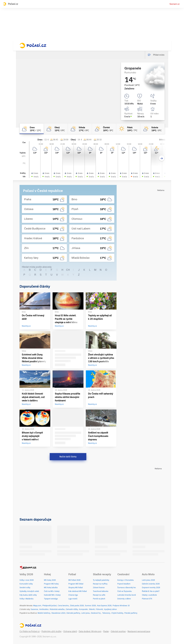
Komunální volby (26, 584)
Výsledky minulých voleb (29, 591)
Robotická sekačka (57, 609)
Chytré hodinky (117, 613)
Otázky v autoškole (149, 595)
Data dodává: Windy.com (90, 631)
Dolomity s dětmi (124, 599)
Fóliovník (99, 609)
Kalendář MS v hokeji (52, 595)
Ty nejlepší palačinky (101, 580)
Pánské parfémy (131, 613)
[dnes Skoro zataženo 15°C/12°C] (32, 129)
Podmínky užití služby (51, 631)
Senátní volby (25, 588)
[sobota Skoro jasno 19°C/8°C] (152, 129)
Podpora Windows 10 (121, 606)
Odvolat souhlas (118, 631)
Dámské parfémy (73, 613)
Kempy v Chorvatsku (126, 580)
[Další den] (162, 158)
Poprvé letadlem (124, 584)
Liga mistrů (73, 599)
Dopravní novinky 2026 (151, 588)
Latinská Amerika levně (127, 595)
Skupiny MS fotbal (76, 588)
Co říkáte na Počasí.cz (30, 631)
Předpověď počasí (49, 606)
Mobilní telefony (44, 613)
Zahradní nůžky (72, 609)
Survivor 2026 (90, 606)
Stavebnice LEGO (58, 613)
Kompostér (83, 609)
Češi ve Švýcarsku (125, 591)
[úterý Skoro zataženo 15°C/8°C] (56, 129)
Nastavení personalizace (139, 631)
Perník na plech (99, 599)
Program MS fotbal (76, 584)
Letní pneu (86, 613)
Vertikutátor (44, 609)
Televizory (106, 613)
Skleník (92, 609)
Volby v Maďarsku (27, 599)
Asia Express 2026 (104, 606)
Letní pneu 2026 (148, 580)
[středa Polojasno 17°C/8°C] (80, 129)
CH (68, 270)
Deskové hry (96, 613)
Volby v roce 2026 (27, 580)
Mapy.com (37, 606)
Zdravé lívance (99, 588)
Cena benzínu (63, 606)
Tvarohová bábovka (101, 591)
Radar (106, 631)
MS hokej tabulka (51, 588)
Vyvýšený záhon (110, 609)
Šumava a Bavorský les (127, 588)
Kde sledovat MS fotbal (78, 591)
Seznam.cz (175, 4)
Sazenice (34, 609)
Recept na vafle (99, 595)
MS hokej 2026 (50, 580)
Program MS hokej (51, 584)
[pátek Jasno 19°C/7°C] (128, 129)
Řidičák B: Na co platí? (151, 591)
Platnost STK (147, 599)
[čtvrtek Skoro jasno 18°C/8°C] (104, 129)
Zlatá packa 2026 (77, 606)
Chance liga (73, 595)
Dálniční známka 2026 (151, 584)
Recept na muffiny (100, 584)
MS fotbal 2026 (74, 580)
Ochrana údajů (70, 631)
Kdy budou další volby (28, 595)
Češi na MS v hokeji (52, 591)
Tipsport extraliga (51, 599)
